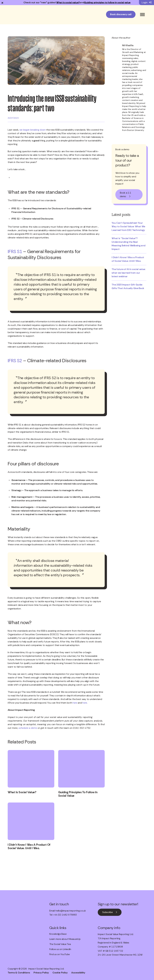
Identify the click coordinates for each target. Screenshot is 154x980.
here (75, 703)
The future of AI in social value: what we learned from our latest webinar (129, 273)
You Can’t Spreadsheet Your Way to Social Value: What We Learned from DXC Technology (128, 226)
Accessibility (78, 972)
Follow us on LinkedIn (60, 949)
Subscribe (107, 912)
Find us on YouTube (60, 954)
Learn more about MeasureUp (65, 939)
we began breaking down (33, 130)
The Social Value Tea (60, 944)
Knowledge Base (58, 934)
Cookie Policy (60, 972)
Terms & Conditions (19, 972)
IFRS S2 (15, 361)
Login (147, 2)
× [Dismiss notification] (2, 3)
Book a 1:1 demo (125, 195)
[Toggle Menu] (142, 14)
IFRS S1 (15, 251)
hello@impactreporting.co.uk (71, 910)
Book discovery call (121, 14)
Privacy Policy (41, 972)
